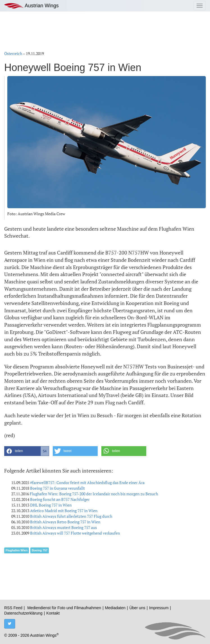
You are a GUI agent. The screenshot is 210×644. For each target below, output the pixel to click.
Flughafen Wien (17, 550)
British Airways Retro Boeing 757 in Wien (65, 522)
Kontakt (53, 613)
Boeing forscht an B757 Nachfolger (60, 499)
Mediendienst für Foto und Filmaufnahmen (64, 608)
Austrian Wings (31, 6)
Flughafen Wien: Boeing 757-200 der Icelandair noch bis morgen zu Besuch (94, 494)
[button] (27, 451)
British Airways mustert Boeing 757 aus (63, 527)
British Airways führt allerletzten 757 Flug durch (71, 516)
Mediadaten (115, 608)
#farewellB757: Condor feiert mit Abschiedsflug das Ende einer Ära (87, 483)
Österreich (13, 53)
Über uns (137, 608)
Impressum (159, 608)
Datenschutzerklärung (23, 613)
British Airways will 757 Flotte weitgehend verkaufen (75, 533)
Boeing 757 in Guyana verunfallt (57, 488)
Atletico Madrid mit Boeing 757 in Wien (64, 511)
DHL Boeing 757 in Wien (51, 505)
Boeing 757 (40, 550)
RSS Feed (13, 608)
